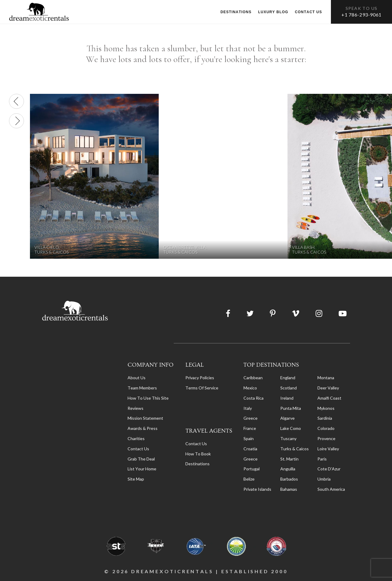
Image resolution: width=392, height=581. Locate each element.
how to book (198, 454)
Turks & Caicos (295, 449)
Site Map (136, 479)
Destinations (236, 12)
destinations (197, 464)
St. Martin (289, 459)
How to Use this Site (148, 398)
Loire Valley (328, 449)
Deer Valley (328, 388)
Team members (142, 388)
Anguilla (288, 469)
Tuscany (288, 438)
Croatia (250, 449)
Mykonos (326, 408)
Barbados (289, 479)
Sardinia (325, 418)
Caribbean (253, 378)
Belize (249, 479)
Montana (326, 378)
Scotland (289, 388)
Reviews (136, 408)
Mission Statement (145, 418)
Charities (136, 438)
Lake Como (291, 428)
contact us (196, 444)
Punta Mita (291, 408)
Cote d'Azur (329, 469)
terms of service (202, 388)
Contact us (309, 12)
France (250, 428)
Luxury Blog (273, 12)
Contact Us (138, 449)
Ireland (287, 398)
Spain (249, 438)
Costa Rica (253, 398)
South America (331, 489)
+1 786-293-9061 (361, 15)
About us (137, 378)
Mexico (250, 388)
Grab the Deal (141, 459)
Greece (251, 418)
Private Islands (257, 489)
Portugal (252, 469)
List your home (142, 469)
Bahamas (289, 489)
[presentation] (16, 101)
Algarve (287, 418)
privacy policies (200, 378)
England (288, 378)
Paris (322, 459)
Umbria (324, 479)
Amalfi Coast (329, 398)
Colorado (326, 428)
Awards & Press (143, 428)
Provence (326, 438)
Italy (248, 408)
